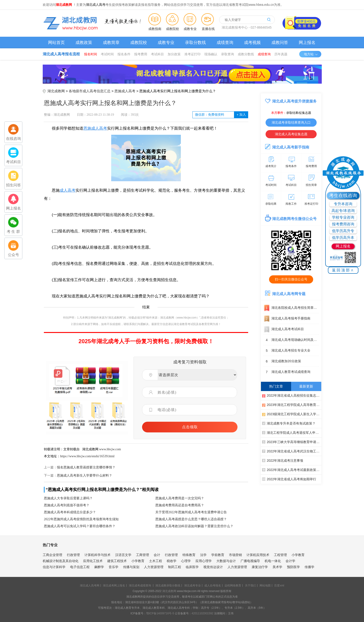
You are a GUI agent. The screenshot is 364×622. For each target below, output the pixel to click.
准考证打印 (192, 54)
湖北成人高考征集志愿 (291, 134)
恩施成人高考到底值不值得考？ (67, 505)
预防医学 (293, 567)
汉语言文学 (123, 555)
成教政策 (84, 43)
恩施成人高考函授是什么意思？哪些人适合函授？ (191, 519)
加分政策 (174, 54)
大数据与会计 (226, 561)
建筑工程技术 (117, 561)
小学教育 (298, 555)
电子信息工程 (80, 567)
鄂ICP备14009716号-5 (160, 613)
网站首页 (56, 43)
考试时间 (107, 54)
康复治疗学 (260, 567)
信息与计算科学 (54, 567)
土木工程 (156, 561)
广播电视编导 (250, 561)
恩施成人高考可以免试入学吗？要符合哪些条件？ (80, 526)
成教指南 (155, 29)
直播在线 (208, 29)
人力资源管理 (154, 567)
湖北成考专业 (192, 586)
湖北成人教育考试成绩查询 (287, 372)
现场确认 (211, 54)
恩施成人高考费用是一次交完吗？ (180, 498)
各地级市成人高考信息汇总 (90, 91)
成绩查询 (225, 43)
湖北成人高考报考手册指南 (287, 319)
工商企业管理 (52, 555)
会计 (157, 555)
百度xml (279, 586)
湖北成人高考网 (90, 586)
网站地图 (265, 586)
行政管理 (73, 555)
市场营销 (235, 555)
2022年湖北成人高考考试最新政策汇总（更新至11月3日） (292, 470)
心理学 (186, 561)
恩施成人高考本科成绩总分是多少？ (70, 512)
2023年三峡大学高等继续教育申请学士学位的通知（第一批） (292, 442)
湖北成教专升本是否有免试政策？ (289, 423)
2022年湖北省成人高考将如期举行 (289, 479)
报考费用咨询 (343, 224)
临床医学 (192, 567)
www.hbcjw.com (110, 449)
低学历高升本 (343, 238)
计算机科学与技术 (97, 555)
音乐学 (114, 567)
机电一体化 (273, 561)
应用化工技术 (93, 561)
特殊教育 (189, 555)
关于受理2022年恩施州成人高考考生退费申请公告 (191, 512)
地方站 (311, 54)
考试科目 (157, 54)
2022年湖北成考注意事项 (283, 460)
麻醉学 (99, 567)
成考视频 (252, 43)
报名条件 (124, 54)
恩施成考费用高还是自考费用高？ (180, 505)
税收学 (172, 561)
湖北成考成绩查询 (140, 586)
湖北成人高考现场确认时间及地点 (291, 340)
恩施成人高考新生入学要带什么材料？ (84, 476)
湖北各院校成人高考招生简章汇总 (291, 308)
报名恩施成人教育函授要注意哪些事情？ (86, 467)
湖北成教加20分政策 (282, 361)
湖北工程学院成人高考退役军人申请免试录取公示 (292, 432)
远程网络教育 (233, 586)
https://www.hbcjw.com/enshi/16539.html (87, 456)
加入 (241, 115)
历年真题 (281, 54)
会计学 (290, 561)
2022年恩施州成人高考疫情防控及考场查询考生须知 (81, 519)
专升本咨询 (343, 204)
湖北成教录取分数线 (168, 586)
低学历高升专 (343, 231)
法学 (203, 555)
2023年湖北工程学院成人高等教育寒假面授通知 (292, 405)
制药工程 (175, 567)
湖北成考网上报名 (114, 586)
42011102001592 (202, 613)
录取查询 (227, 54)
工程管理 (280, 555)
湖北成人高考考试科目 (284, 329)
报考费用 (141, 54)
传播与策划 (131, 567)
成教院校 (172, 29)
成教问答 (280, 43)
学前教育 (218, 555)
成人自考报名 (213, 586)
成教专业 (190, 29)
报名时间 (91, 54)
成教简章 (111, 43)
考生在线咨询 (343, 195)
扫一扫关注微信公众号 (291, 279)
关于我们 (250, 586)
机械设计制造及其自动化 (61, 561)
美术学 (277, 567)
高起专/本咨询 (343, 211)
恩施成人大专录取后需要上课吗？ (68, 498)
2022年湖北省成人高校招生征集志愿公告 (292, 395)
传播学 (309, 567)
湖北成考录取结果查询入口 (291, 122)
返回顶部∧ (343, 270)
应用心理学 (204, 561)
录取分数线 (195, 43)
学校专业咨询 (343, 217)
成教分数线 (246, 54)
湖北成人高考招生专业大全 (287, 351)
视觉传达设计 (213, 567)
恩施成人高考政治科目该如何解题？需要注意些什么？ (194, 526)
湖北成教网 (56, 91)
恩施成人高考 (125, 91)
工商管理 (143, 555)
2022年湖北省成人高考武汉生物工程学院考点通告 (292, 451)
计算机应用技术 (258, 555)
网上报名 (307, 43)
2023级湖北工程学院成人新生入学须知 (292, 414)
